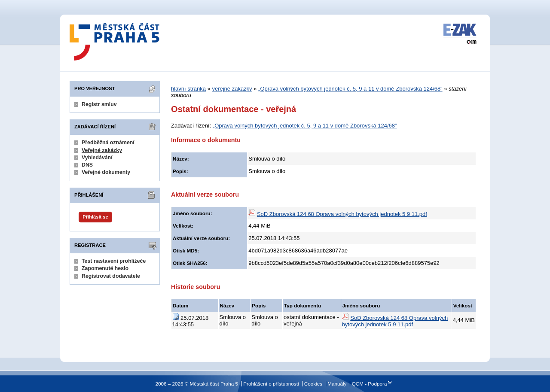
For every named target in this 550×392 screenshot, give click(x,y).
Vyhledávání (97, 158)
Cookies (313, 384)
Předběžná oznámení (108, 143)
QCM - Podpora (370, 384)
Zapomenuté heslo (105, 268)
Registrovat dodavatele (111, 276)
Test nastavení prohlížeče (114, 261)
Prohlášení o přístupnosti (271, 384)
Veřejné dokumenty (106, 172)
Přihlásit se (95, 217)
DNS (87, 165)
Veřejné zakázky (102, 150)
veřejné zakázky (232, 89)
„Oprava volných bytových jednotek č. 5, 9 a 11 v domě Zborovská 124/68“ (350, 89)
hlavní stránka (188, 89)
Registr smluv (99, 104)
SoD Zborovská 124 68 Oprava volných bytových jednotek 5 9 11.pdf (342, 214)
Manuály (337, 384)
